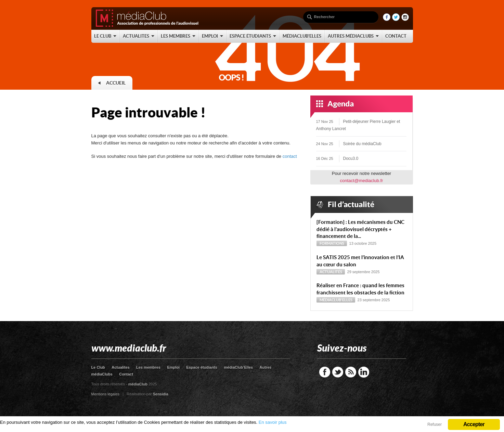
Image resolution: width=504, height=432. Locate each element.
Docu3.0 (351, 158)
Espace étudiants (202, 367)
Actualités (331, 272)
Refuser (435, 424)
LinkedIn (364, 372)
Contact (126, 374)
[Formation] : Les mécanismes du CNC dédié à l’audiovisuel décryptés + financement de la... (360, 229)
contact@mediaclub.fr (362, 181)
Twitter (338, 372)
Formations (332, 243)
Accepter (474, 424)
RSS (351, 372)
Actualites (121, 367)
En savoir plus (273, 422)
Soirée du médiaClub (362, 144)
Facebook (325, 372)
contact (290, 156)
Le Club (98, 367)
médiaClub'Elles (336, 300)
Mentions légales (106, 394)
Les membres (148, 367)
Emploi (173, 367)
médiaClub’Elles (238, 367)
